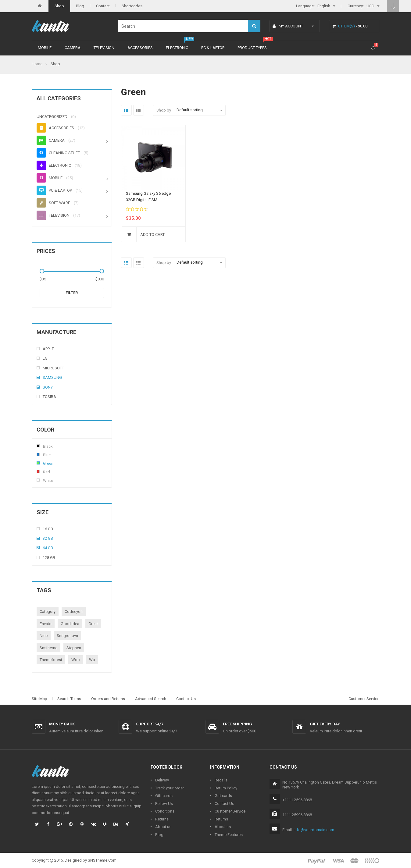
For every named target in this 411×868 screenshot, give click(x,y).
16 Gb (48, 529)
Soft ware (53, 203)
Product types (252, 48)
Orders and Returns (108, 699)
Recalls (221, 780)
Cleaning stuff (58, 153)
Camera (73, 48)
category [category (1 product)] (48, 612)
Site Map (39, 699)
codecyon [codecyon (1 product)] (74, 612)
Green (38, 463)
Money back (62, 724)
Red (38, 471)
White (38, 480)
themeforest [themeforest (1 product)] (51, 660)
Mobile (45, 48)
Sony (48, 387)
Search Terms (69, 699)
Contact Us (186, 699)
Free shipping (238, 724)
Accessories (140, 48)
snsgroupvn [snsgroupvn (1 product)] (67, 636)
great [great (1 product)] (93, 624)
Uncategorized (52, 117)
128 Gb (49, 558)
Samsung (52, 377)
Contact (103, 6)
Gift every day (325, 724)
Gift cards (164, 796)
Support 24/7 (150, 724)
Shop (59, 6)
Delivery (162, 780)
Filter (72, 293)
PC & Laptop (213, 48)
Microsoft (53, 368)
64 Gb (48, 548)
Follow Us (164, 804)
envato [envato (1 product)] (46, 624)
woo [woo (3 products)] (76, 660)
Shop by (164, 110)
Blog (80, 6)
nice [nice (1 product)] (44, 636)
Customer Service (364, 699)
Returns (162, 819)
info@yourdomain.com (314, 830)
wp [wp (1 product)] (92, 660)
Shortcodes (132, 6)
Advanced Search (151, 699)
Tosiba (49, 397)
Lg (45, 358)
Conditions (165, 811)
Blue (38, 454)
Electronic (177, 48)
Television (104, 48)
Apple (48, 349)
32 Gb (48, 538)
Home (37, 64)
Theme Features (229, 835)
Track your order (170, 788)
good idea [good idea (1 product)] (70, 624)
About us (163, 827)
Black (38, 446)
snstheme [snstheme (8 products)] (48, 648)
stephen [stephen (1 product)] (74, 648)
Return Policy (226, 788)
